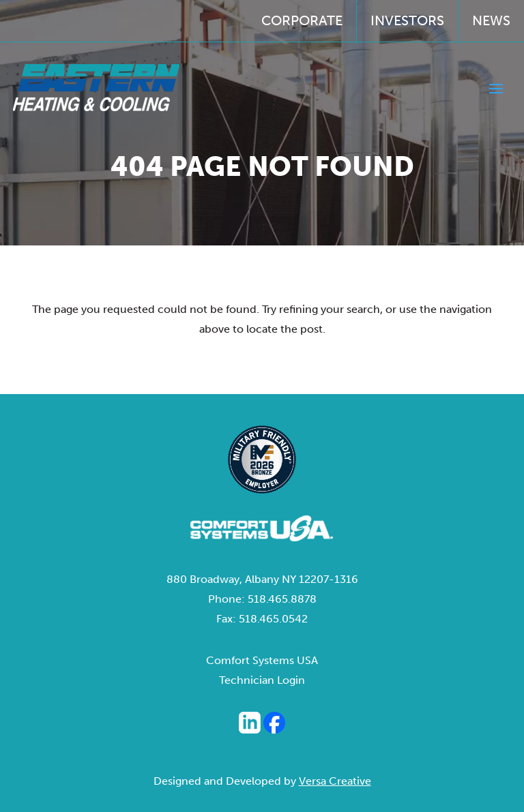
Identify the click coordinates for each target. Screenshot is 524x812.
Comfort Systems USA (262, 660)
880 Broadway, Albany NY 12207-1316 (262, 579)
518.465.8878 (282, 599)
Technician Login (262, 680)
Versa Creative (335, 781)
